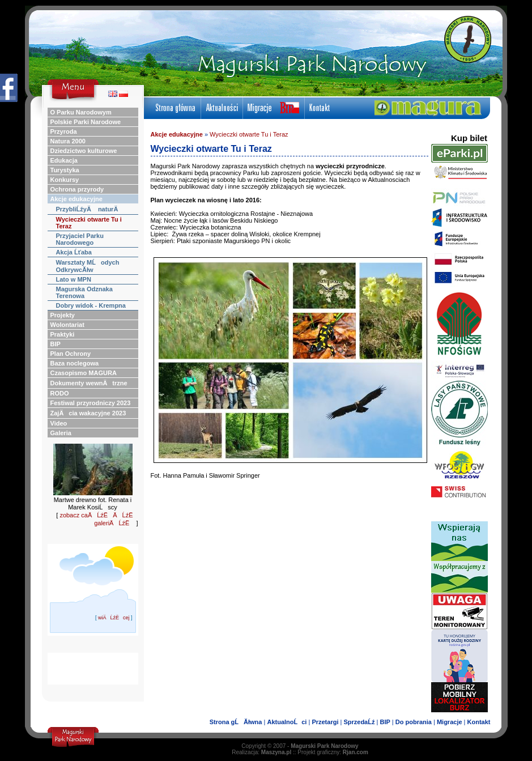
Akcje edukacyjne (177, 134)
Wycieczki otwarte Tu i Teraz (249, 134)
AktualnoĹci (287, 722)
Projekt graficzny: (333, 752)
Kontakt (479, 722)
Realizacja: (261, 752)
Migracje (450, 722)
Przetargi (325, 722)
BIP (385, 722)
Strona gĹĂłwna (236, 722)
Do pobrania (414, 722)
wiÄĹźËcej (114, 618)
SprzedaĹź (359, 722)
